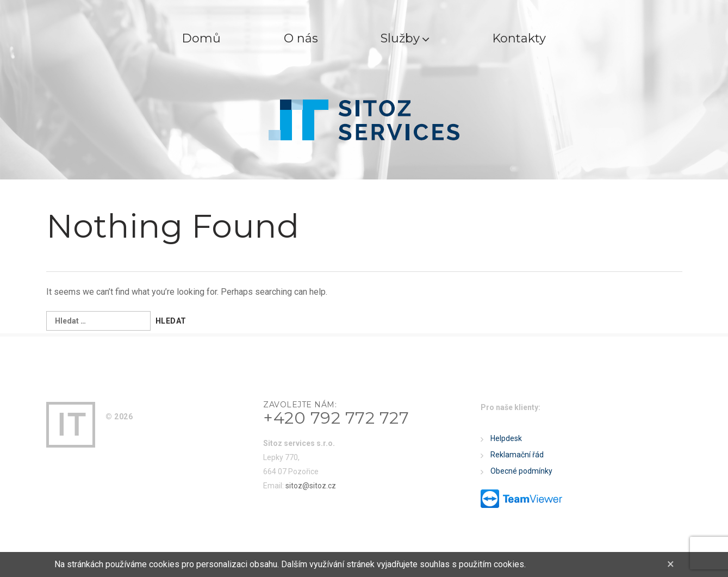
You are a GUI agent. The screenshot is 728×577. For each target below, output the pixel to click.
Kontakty (520, 38)
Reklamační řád (517, 455)
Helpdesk (506, 438)
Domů (201, 38)
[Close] (671, 564)
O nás (301, 38)
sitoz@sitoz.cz (311, 486)
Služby (406, 38)
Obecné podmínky (521, 471)
